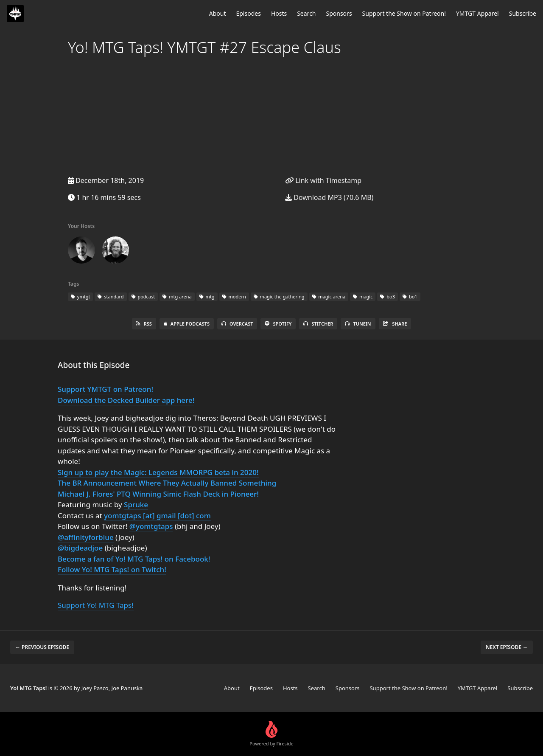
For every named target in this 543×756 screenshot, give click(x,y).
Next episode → (507, 647)
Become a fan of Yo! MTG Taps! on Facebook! (134, 559)
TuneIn (358, 324)
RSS (144, 324)
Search (306, 13)
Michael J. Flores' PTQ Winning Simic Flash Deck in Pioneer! (158, 494)
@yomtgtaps (151, 526)
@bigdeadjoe (80, 548)
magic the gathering (279, 296)
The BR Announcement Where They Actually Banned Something (167, 483)
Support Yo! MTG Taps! (96, 605)
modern (234, 296)
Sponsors (339, 13)
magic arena (329, 296)
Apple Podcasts (187, 324)
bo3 (388, 296)
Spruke (136, 504)
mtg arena (177, 296)
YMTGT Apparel (477, 13)
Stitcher (318, 324)
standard (111, 296)
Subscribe (523, 13)
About (218, 13)
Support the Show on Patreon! (404, 13)
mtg (207, 296)
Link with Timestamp (323, 180)
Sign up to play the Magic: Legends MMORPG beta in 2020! (158, 472)
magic (363, 296)
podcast (143, 296)
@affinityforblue (86, 537)
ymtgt (80, 296)
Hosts (279, 13)
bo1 (410, 296)
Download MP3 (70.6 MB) (329, 197)
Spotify (278, 324)
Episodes (248, 13)
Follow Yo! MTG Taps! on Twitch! (112, 569)
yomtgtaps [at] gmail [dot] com (157, 516)
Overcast (237, 324)
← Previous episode (42, 647)
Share (395, 324)
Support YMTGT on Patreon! (105, 389)
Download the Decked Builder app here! (126, 400)
